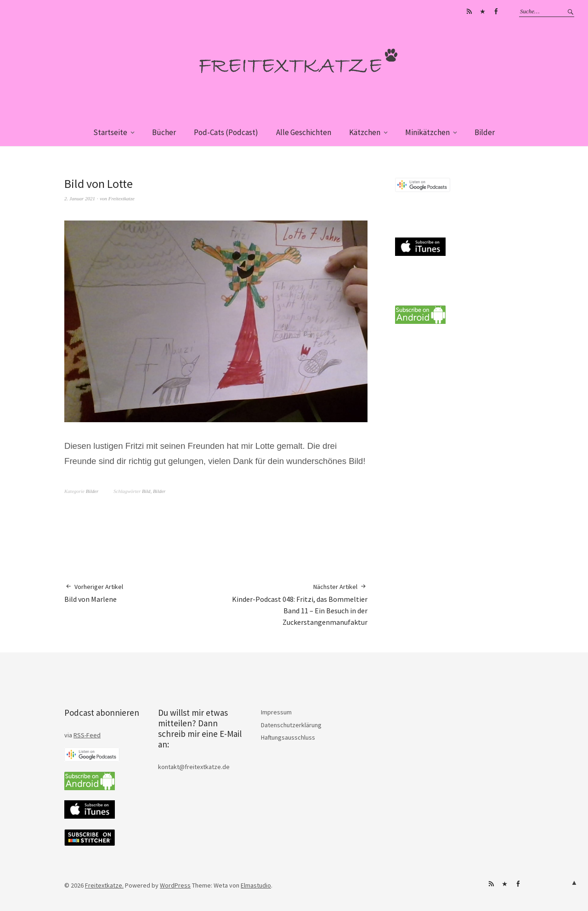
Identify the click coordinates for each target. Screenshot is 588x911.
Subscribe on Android (469, 11)
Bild (146, 491)
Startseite (110, 132)
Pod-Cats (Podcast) (226, 132)
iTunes (482, 11)
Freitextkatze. (104, 885)
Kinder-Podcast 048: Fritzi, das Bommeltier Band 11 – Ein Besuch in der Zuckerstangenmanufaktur (292, 604)
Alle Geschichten (304, 132)
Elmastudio (256, 885)
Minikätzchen (427, 132)
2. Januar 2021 (80, 198)
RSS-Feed (87, 735)
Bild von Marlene (94, 593)
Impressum (276, 712)
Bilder (485, 132)
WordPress (175, 885)
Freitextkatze (122, 198)
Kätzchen (365, 132)
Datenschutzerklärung (291, 725)
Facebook (496, 11)
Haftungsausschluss (288, 737)
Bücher (164, 132)
